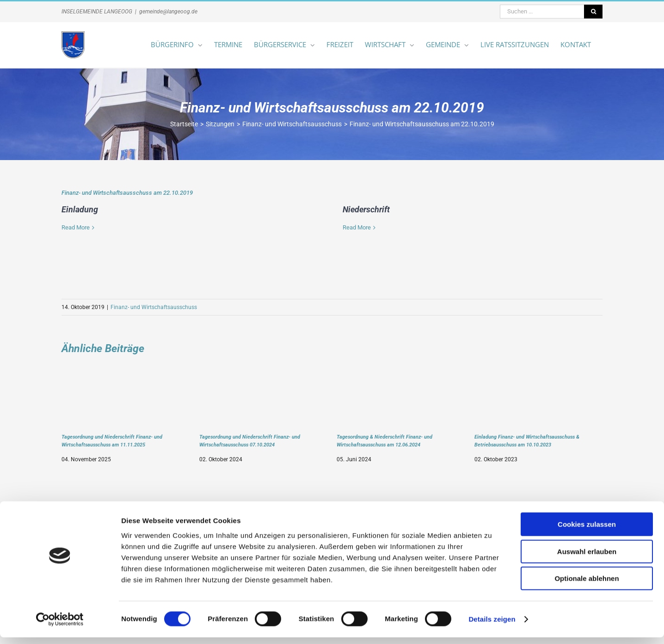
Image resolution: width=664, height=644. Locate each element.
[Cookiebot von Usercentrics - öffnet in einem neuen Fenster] (60, 626)
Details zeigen (492, 626)
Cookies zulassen (587, 531)
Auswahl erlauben (587, 558)
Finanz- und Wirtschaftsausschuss (154, 307)
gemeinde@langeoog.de (168, 12)
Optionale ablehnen (587, 585)
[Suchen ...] (542, 12)
